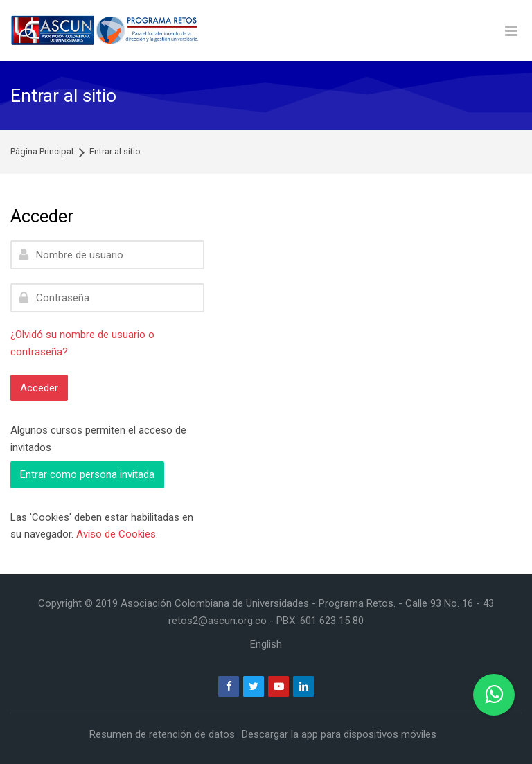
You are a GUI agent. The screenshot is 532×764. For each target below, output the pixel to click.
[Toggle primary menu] (511, 30)
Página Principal (42, 152)
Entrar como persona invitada (87, 474)
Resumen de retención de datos (162, 734)
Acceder (39, 388)
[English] (266, 644)
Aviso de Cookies (116, 534)
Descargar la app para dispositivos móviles (339, 734)
